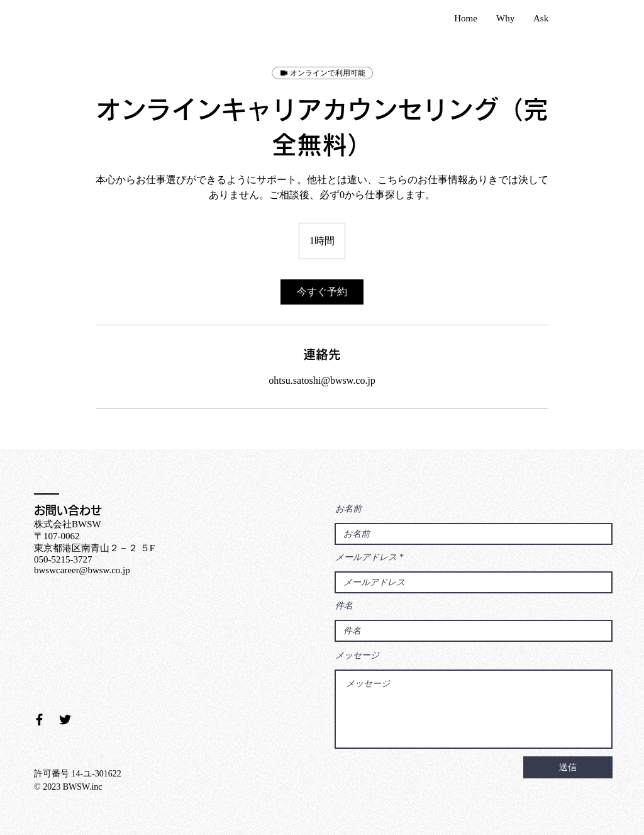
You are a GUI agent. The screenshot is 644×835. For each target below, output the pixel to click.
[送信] (568, 767)
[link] (322, 292)
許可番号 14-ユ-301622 (78, 774)
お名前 (348, 509)
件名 (344, 606)
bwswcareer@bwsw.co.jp (82, 570)
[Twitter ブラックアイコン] (65, 720)
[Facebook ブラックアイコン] (39, 720)
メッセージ (357, 656)
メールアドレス (366, 558)
